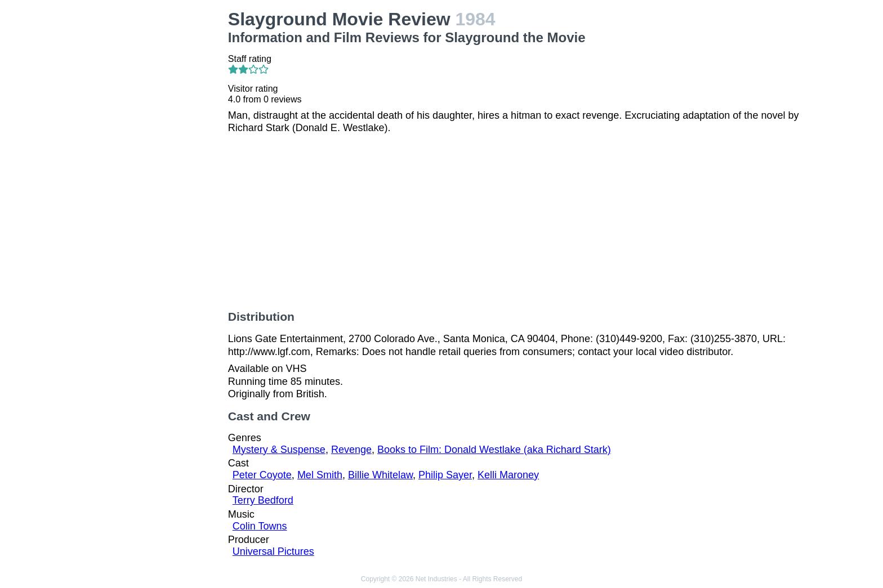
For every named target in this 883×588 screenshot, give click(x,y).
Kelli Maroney (508, 475)
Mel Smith (320, 475)
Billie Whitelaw (380, 475)
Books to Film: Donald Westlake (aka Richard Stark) (494, 450)
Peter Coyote (262, 475)
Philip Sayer (445, 475)
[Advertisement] (153, 178)
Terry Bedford (263, 500)
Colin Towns (260, 526)
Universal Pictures (273, 551)
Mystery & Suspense (279, 450)
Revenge (351, 450)
